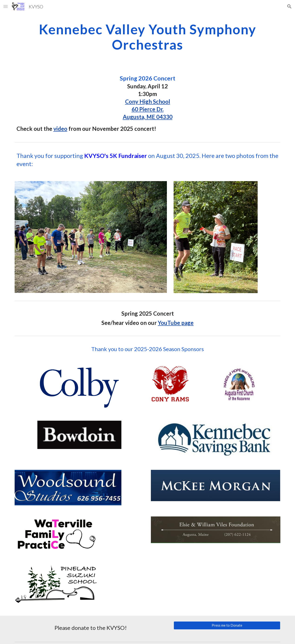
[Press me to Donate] (227, 625)
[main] (148, 37)
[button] (6, 6)
